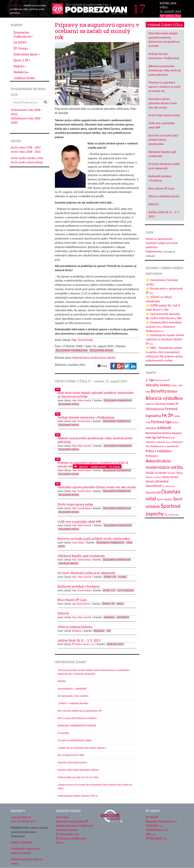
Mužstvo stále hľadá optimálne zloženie (78, 770)
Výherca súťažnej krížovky (164, 196)
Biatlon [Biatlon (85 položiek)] (172, 391)
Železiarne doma (101, 350)
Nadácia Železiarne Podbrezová (74, 826)
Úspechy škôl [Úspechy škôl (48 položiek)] (153, 492)
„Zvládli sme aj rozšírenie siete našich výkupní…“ (83, 748)
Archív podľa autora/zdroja (27, 162)
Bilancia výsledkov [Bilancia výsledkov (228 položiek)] (164, 398)
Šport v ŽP (22, 60)
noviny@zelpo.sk (21, 817)
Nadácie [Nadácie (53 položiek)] (177, 433)
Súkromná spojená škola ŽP (72, 821)
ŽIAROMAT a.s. (155, 826)
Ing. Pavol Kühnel (81, 604)
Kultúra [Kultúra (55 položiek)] (167, 433)
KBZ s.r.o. (151, 834)
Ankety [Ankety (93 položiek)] (165, 385)
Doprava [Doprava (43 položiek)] (150, 404)
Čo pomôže (64, 733)
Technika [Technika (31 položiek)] (171, 473)
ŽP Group (21, 48)
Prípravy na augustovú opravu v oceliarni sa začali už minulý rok (165, 87)
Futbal (123, 577)
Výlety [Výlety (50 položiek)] (166, 477)
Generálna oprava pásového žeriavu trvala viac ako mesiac (163, 103)
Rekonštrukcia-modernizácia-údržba (94, 358)
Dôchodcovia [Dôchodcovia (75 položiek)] (155, 409)
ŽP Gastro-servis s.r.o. (83, 644)
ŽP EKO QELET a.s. (156, 838)
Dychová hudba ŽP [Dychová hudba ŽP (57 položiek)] (167, 404)
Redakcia (21, 72)
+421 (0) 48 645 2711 (24, 821)
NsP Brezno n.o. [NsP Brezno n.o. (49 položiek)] (166, 438)
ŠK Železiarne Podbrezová (71, 838)
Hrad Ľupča (63, 817)
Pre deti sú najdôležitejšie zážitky (75, 740)
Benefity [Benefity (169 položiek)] (159, 391)
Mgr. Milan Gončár (82, 400)
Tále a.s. (61, 843)
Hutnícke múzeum (67, 830)
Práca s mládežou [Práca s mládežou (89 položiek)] (159, 451)
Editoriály (123, 617)
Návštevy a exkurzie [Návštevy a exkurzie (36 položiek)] (156, 442)
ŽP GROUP (152, 817)
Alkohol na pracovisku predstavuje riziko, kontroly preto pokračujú (165, 70)
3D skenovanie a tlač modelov (73, 696)
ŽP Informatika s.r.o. (68, 834)
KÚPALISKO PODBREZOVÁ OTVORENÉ (77, 726)
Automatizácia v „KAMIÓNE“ (73, 689)
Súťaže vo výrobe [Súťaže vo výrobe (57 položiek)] (156, 473)
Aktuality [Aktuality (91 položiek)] (153, 385)
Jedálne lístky (24, 78)
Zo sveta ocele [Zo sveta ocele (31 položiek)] (168, 486)
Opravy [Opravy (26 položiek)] (169, 442)
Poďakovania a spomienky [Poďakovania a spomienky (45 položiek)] (164, 446)
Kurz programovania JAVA (71, 755)
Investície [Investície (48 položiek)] (151, 428)
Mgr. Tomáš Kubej (82, 340)
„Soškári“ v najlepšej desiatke (73, 703)
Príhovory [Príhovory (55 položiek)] (152, 456)
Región (20, 66)
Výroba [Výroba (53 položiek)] (174, 477)
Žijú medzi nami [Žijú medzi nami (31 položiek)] (172, 515)
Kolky (120, 604)
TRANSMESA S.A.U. (157, 830)
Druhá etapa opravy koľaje (164, 115)
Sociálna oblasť (68, 563)
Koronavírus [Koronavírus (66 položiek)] (154, 433)
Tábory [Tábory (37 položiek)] (180, 473)
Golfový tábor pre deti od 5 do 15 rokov (78, 777)
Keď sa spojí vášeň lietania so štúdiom (77, 718)
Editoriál (154, 204)
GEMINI (62, 681)
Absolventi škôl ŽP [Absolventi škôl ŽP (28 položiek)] (163, 380)
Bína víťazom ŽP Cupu (162, 188)
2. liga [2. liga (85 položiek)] (150, 380)
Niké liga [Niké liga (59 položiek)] (151, 438)
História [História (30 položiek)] (175, 422)
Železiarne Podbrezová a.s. (162, 821)
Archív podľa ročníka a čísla (27, 158)
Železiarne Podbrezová (23, 34)
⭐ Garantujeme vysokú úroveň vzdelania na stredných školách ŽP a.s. (165, 339)
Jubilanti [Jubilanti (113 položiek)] (164, 428)
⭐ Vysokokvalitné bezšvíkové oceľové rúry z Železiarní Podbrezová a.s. (164, 327)
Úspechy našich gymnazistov (73, 762)
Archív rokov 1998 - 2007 (26, 147)
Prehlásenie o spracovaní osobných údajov (26, 851)
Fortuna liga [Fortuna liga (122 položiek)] (161, 422)
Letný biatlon (126, 590)
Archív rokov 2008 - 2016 (26, 152)
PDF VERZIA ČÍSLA (170, 16)
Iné (109, 631)
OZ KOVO (20, 42)
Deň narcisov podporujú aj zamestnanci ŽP (80, 711)
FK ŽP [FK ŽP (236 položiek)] (167, 415)
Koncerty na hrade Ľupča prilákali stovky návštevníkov (163, 140)
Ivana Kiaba (78, 543)
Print (102, 366)
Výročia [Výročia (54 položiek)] (150, 481)
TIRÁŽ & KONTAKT (22, 843)
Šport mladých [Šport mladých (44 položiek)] (165, 499)
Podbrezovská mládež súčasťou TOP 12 (78, 796)
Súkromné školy (27, 54)
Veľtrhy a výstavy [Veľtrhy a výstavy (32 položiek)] (154, 477)
